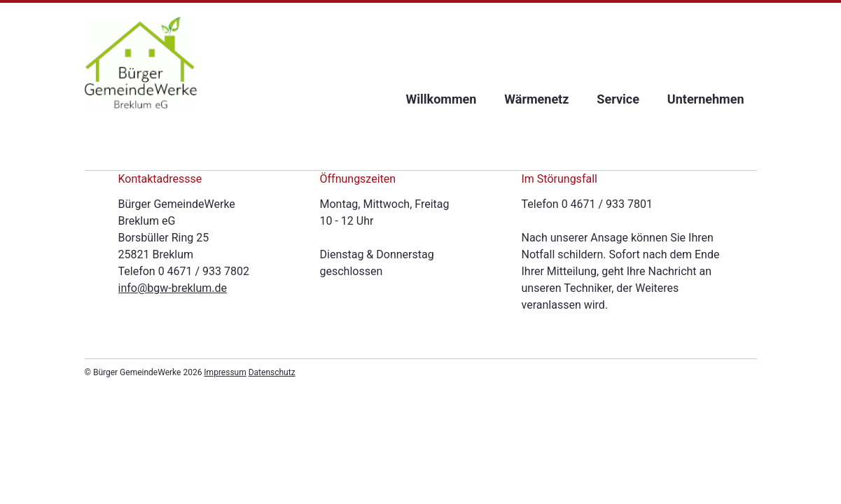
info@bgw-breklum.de (173, 288)
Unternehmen (706, 99)
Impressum (225, 372)
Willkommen (442, 99)
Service (618, 99)
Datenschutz (272, 372)
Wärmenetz (536, 99)
